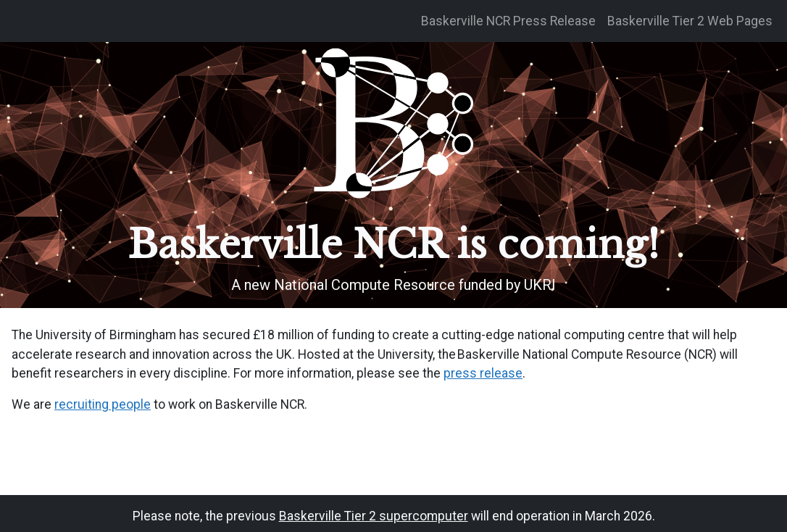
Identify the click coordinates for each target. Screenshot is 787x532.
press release (483, 373)
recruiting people (103, 404)
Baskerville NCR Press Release (508, 21)
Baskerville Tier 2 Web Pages (690, 21)
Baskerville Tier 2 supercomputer (374, 516)
